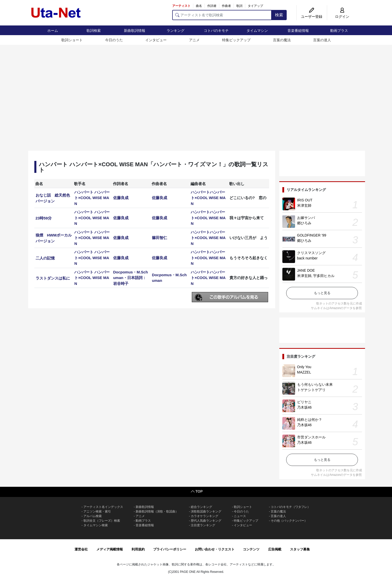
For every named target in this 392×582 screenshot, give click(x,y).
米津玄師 (304, 205)
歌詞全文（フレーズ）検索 (102, 521)
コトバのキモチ (216, 31)
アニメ (194, 40)
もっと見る (322, 293)
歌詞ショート (72, 40)
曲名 (199, 6)
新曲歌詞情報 (135, 31)
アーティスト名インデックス (103, 507)
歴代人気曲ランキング (206, 521)
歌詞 (239, 6)
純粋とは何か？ (310, 420)
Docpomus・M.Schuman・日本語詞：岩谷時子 (131, 278)
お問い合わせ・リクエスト (215, 549)
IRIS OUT (305, 200)
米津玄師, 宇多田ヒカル (316, 276)
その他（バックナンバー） (289, 521)
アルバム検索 (93, 516)
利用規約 (138, 549)
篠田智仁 (159, 238)
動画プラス (339, 31)
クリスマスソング (311, 253)
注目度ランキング (203, 525)
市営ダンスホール (311, 437)
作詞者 (212, 6)
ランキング (176, 31)
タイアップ (255, 6)
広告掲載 (275, 549)
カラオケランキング (205, 516)
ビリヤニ (304, 402)
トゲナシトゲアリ (311, 390)
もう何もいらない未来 (315, 384)
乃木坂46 (304, 407)
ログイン (342, 17)
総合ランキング (201, 507)
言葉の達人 (322, 40)
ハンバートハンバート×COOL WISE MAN (208, 198)
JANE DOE (306, 270)
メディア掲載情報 (110, 549)
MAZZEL (304, 372)
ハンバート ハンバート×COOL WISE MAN (92, 198)
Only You (304, 367)
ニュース (240, 516)
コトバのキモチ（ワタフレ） (291, 507)
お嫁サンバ (306, 218)
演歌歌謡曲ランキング (206, 511)
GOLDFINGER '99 (312, 235)
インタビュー (156, 40)
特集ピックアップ (236, 40)
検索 (279, 15)
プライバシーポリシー (170, 549)
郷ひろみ (304, 223)
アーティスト (181, 6)
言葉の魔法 (282, 40)
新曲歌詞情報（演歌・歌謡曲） (157, 511)
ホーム (53, 31)
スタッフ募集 (300, 549)
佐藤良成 (121, 198)
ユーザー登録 (312, 17)
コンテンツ (251, 549)
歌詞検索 (94, 31)
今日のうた (114, 40)
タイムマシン (257, 31)
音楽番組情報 (298, 31)
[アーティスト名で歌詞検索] (222, 15)
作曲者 (226, 6)
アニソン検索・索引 (97, 511)
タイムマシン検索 (96, 525)
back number (307, 258)
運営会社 (81, 549)
